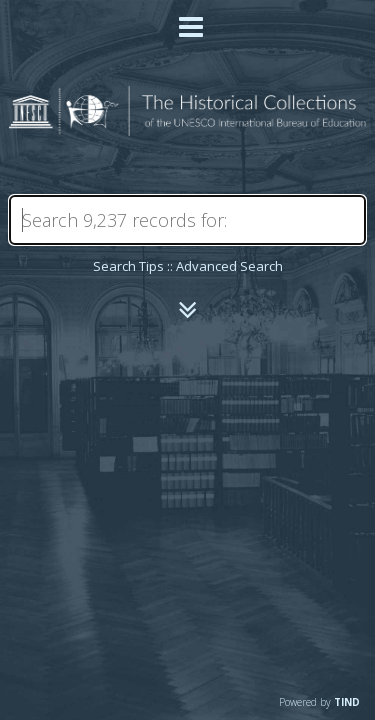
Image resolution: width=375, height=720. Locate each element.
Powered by (319, 702)
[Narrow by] (187, 310)
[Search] (187, 220)
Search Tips (128, 266)
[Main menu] (188, 19)
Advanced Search (229, 266)
